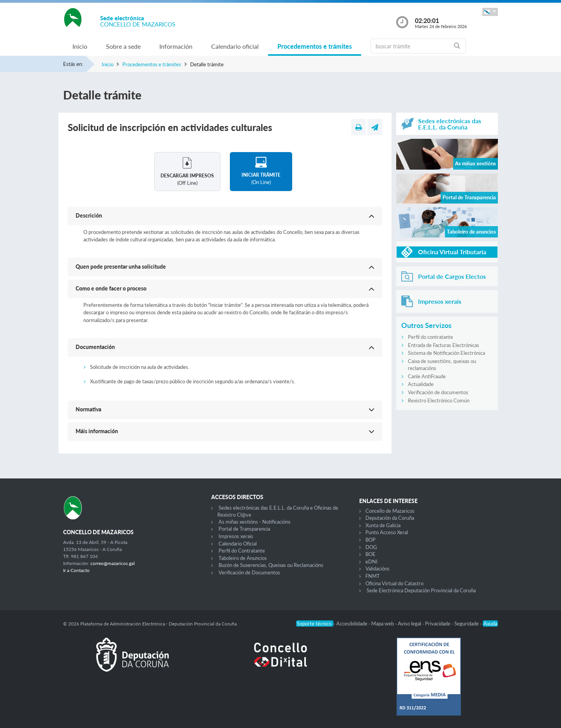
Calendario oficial (235, 46)
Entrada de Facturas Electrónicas (444, 345)
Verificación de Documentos (249, 572)
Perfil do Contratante (242, 551)
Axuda (490, 623)
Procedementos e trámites (315, 46)
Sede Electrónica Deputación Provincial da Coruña (421, 590)
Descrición (89, 215)
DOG (371, 547)
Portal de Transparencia (244, 529)
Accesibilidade (352, 623)
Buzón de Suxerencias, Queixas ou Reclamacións (271, 565)
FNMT (373, 576)
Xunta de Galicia (383, 525)
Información (176, 46)
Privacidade (438, 623)
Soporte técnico (315, 623)
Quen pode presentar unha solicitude (121, 267)
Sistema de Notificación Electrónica (446, 353)
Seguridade (467, 623)
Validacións (378, 569)
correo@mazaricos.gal (113, 563)
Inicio (80, 46)
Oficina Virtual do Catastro (394, 583)
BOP (370, 540)
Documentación (95, 347)
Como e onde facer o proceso (111, 288)
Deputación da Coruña (390, 518)
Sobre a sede (123, 46)
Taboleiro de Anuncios (243, 558)
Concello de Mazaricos (390, 511)
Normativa (88, 409)
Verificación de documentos (438, 392)
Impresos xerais (236, 536)
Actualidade (421, 384)
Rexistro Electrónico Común (439, 400)
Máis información (97, 431)
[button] (490, 12)
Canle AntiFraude (427, 376)
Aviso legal (410, 623)
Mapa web (383, 623)
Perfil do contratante (430, 337)
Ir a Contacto (76, 570)
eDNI (371, 561)
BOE (370, 554)
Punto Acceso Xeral (387, 532)
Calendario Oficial (238, 544)
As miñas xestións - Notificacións (255, 522)
